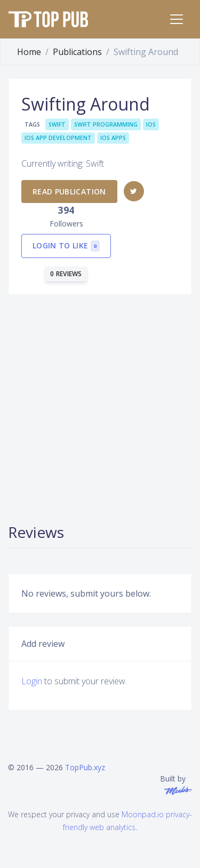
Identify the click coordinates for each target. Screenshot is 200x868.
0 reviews (66, 274)
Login (32, 681)
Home (29, 52)
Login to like (66, 246)
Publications (77, 52)
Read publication (69, 191)
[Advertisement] (100, 408)
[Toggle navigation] (177, 19)
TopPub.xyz (85, 767)
